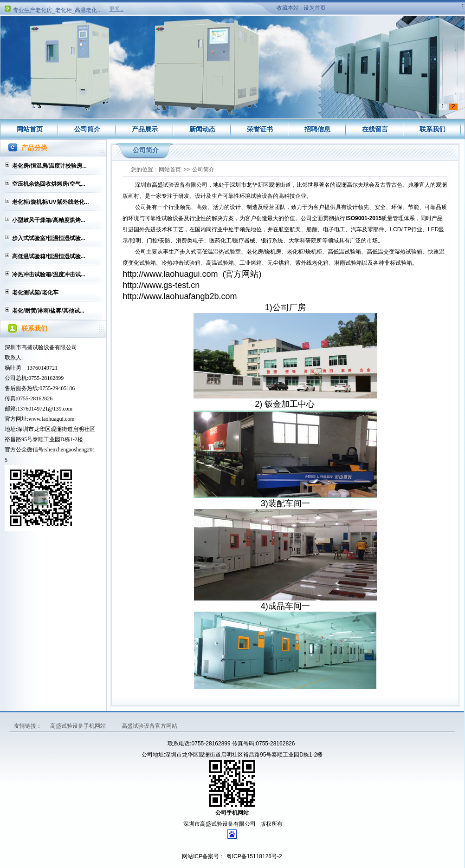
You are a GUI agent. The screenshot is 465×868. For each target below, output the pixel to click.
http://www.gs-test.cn (161, 285)
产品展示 (145, 129)
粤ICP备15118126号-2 (253, 856)
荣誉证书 (260, 129)
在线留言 (375, 129)
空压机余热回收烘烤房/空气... (48, 184)
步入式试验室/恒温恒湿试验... (48, 238)
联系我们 (433, 129)
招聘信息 (317, 129)
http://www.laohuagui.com (170, 274)
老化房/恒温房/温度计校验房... (49, 166)
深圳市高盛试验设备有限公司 (41, 347)
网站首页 (30, 129)
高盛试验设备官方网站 (149, 726)
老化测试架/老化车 (35, 293)
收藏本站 (288, 8)
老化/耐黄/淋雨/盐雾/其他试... (48, 311)
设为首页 (315, 8)
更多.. (116, 9)
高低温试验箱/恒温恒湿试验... (48, 256)
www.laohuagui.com (51, 419)
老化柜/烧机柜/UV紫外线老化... (50, 202)
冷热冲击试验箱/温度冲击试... (48, 274)
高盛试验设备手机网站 (79, 726)
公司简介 (87, 129)
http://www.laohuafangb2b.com (180, 296)
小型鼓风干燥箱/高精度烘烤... (48, 220)
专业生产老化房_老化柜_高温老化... (57, 12)
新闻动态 (202, 129)
